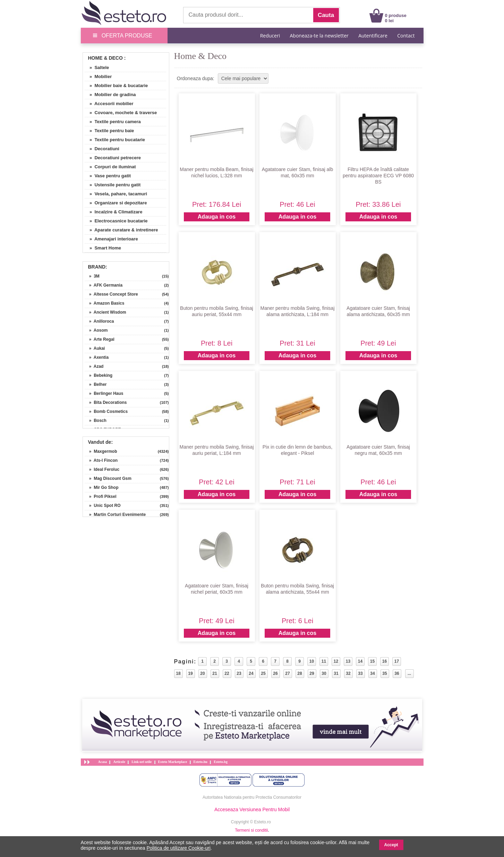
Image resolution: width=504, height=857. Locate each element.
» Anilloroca (99, 321)
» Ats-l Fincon (101, 460)
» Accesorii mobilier (109, 104)
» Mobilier (98, 77)
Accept (391, 845)
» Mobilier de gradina (110, 95)
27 (287, 673)
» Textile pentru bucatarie (115, 140)
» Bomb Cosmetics (106, 411)
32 (348, 673)
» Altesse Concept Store (111, 294)
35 (385, 673)
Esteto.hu (200, 762)
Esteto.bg (221, 762)
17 (397, 661)
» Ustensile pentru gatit (113, 185)
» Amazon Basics (105, 303)
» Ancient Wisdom (105, 312)
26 (275, 673)
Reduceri (270, 36)
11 (324, 661)
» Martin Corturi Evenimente (115, 515)
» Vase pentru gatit (108, 176)
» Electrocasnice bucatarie (116, 221)
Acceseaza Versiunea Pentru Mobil (252, 809)
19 (190, 673)
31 (336, 673)
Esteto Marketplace (173, 762)
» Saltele (97, 67)
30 (324, 673)
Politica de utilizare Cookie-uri (178, 848)
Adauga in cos (217, 217)
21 (215, 673)
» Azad (94, 366)
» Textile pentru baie (109, 131)
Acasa (103, 762)
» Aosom (96, 330)
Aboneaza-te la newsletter (319, 36)
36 (397, 673)
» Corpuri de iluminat (110, 167)
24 (251, 673)
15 (372, 661)
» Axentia (97, 357)
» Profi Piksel (101, 497)
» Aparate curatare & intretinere (121, 230)
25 (263, 673)
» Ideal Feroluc (102, 469)
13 (348, 661)
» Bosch (96, 421)
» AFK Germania (104, 285)
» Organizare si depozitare (116, 203)
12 (336, 661)
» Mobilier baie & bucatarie (116, 86)
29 (312, 673)
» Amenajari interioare (111, 239)
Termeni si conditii (251, 830)
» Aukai (95, 348)
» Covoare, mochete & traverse (121, 113)
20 (202, 673)
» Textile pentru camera (113, 122)
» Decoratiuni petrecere (113, 158)
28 (300, 673)
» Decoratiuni (102, 149)
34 (372, 673)
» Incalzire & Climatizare (114, 212)
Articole (119, 762)
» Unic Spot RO (103, 506)
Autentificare (373, 36)
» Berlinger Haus (104, 393)
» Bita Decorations (106, 402)
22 (227, 673)
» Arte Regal (100, 339)
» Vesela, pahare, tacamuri (116, 194)
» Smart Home (103, 248)
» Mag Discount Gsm (108, 478)
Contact (406, 36)
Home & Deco (105, 58)
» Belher (96, 384)
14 (360, 661)
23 (239, 673)
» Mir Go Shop (102, 487)
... (409, 673)
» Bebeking (99, 375)
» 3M (92, 276)
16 (385, 661)
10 (312, 661)
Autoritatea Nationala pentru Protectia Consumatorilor (252, 797)
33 (360, 673)
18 (178, 673)
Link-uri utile (142, 762)
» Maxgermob (101, 451)
